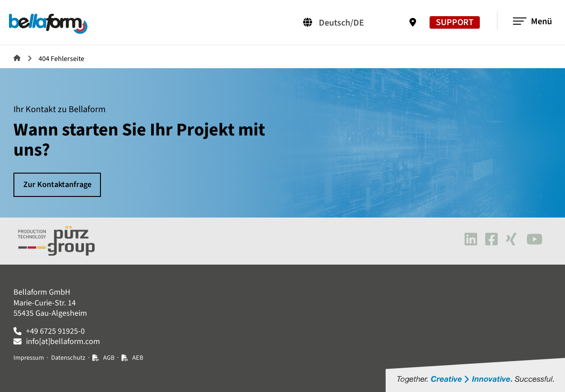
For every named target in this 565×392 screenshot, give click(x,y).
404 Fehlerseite (61, 59)
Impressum (29, 358)
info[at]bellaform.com (63, 342)
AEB (138, 358)
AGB (109, 358)
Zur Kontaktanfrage (57, 185)
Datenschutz (68, 358)
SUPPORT (454, 22)
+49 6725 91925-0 (55, 331)
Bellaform (17, 58)
